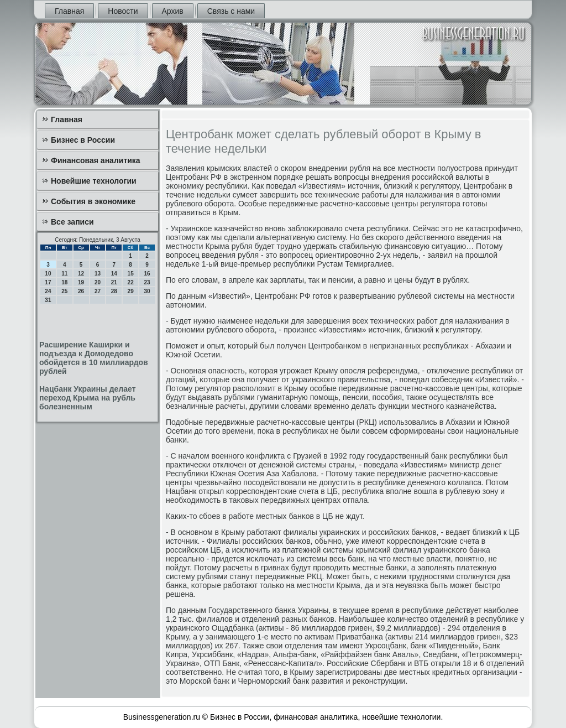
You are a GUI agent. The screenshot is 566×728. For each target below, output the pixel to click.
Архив (173, 11)
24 (48, 291)
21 (114, 282)
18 (64, 282)
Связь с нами (231, 11)
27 (98, 291)
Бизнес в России (83, 140)
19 (81, 282)
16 (147, 274)
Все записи (72, 222)
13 (98, 274)
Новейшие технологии (94, 181)
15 (131, 274)
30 (147, 291)
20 (98, 282)
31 (48, 300)
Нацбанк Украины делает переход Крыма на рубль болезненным (88, 398)
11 (64, 274)
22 (131, 282)
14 (114, 274)
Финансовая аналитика (96, 160)
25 (64, 291)
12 (81, 274)
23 (147, 282)
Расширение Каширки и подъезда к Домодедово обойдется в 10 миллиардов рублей (94, 358)
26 (81, 291)
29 (131, 291)
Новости (123, 11)
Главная (69, 11)
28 (114, 291)
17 (48, 282)
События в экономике (93, 201)
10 (48, 274)
